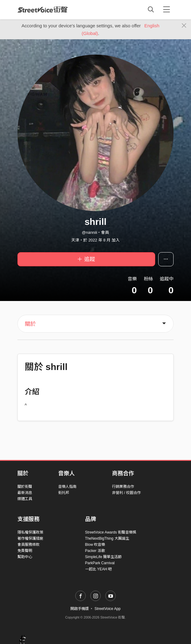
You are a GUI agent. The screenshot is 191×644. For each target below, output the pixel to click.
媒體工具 (25, 499)
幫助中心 (25, 557)
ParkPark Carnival (100, 563)
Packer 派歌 (95, 551)
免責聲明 (25, 551)
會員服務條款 (28, 545)
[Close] (184, 26)
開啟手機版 (80, 609)
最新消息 (25, 493)
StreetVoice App (108, 609)
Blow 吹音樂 (95, 545)
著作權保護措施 (30, 538)
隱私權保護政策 (30, 532)
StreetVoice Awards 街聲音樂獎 (111, 532)
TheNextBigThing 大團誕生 (107, 538)
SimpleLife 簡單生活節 (103, 557)
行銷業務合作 (123, 487)
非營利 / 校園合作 (126, 493)
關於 (30, 324)
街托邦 (64, 493)
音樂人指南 (67, 487)
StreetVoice (43, 10)
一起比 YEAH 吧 (98, 569)
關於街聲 (25, 487)
